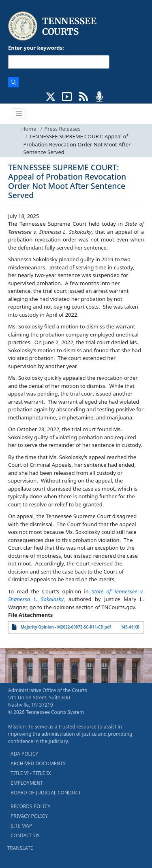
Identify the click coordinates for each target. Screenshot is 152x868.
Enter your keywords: (36, 48)
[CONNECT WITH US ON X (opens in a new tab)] (51, 96)
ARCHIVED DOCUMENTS (38, 763)
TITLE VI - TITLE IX (31, 773)
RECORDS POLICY (30, 806)
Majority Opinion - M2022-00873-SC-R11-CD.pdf (66, 627)
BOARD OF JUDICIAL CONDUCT (46, 793)
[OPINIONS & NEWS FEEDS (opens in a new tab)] (83, 96)
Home (29, 129)
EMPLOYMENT (27, 783)
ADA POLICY (24, 754)
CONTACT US (25, 835)
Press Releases (62, 129)
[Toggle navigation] (19, 114)
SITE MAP (21, 826)
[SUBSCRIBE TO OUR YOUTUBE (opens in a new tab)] (67, 96)
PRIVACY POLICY (29, 816)
